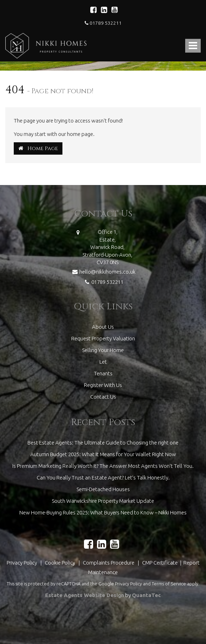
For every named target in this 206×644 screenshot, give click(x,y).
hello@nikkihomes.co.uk (103, 271)
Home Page (38, 148)
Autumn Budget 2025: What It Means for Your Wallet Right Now (103, 454)
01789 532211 (103, 23)
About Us (103, 327)
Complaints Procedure (109, 563)
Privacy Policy (22, 563)
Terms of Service (169, 584)
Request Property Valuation (103, 338)
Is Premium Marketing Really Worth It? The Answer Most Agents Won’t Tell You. (103, 466)
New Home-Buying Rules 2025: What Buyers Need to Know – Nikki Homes (103, 512)
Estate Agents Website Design (85, 595)
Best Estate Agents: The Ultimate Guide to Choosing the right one (103, 443)
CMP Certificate (160, 563)
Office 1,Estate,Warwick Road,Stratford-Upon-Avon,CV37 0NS (107, 247)
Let (103, 362)
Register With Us (103, 385)
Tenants (103, 373)
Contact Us (103, 397)
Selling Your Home (103, 350)
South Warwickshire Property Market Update (103, 501)
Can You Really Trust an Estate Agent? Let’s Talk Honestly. (103, 478)
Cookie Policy (60, 563)
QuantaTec (146, 595)
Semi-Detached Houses (103, 489)
